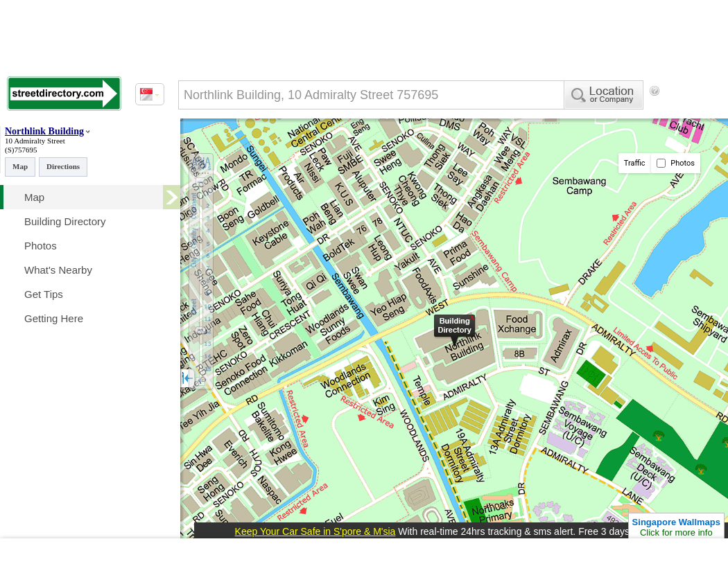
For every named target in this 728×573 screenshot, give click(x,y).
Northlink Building (44, 131)
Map (20, 166)
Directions (63, 166)
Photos (676, 163)
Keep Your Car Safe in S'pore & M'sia (315, 531)
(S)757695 (21, 150)
